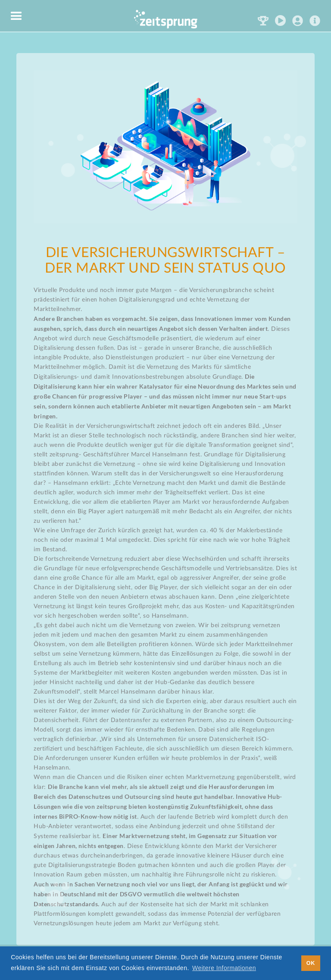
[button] (17, 16)
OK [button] (311, 963)
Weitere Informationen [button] (224, 968)
